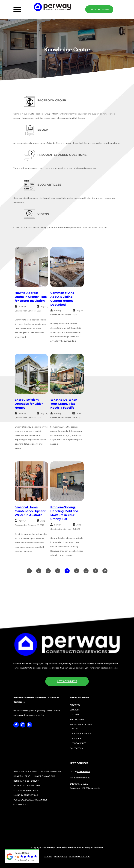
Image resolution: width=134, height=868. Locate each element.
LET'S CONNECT (67, 681)
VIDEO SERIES (79, 743)
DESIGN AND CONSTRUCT (26, 781)
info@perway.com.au (80, 778)
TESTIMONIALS (77, 720)
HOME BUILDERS (22, 776)
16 (95, 571)
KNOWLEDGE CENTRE (81, 725)
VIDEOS (43, 214)
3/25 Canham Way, (79, 784)
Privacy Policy (61, 856)
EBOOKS (76, 738)
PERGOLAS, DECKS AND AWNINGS (30, 800)
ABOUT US (75, 705)
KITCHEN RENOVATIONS (25, 790)
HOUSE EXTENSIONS (51, 771)
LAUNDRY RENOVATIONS (26, 795)
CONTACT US (76, 748)
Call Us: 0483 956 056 (99, 9)
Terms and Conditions (79, 856)
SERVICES (75, 710)
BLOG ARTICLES (49, 185)
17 (105, 571)
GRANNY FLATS (21, 805)
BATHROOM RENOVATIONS (27, 786)
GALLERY (74, 715)
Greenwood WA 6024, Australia (85, 788)
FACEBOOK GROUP (52, 100)
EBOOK (43, 130)
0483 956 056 (83, 772)
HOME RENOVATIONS (44, 776)
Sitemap (48, 856)
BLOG (75, 729)
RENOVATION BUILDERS (25, 771)
